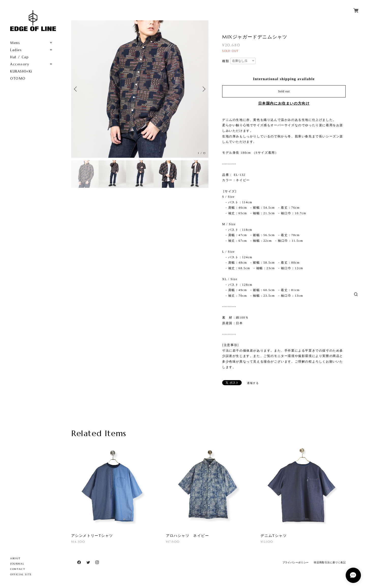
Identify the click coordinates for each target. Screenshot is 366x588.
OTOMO (18, 78)
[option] (140, 89)
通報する (253, 383)
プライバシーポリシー (296, 562)
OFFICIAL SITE (21, 574)
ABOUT (16, 558)
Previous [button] (76, 89)
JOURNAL (17, 564)
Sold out (284, 91)
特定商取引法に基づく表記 (330, 562)
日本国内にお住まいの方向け (284, 103)
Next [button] (203, 89)
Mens (15, 43)
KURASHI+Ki (21, 71)
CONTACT (18, 569)
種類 (226, 61)
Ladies (16, 50)
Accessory (20, 64)
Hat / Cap (19, 57)
